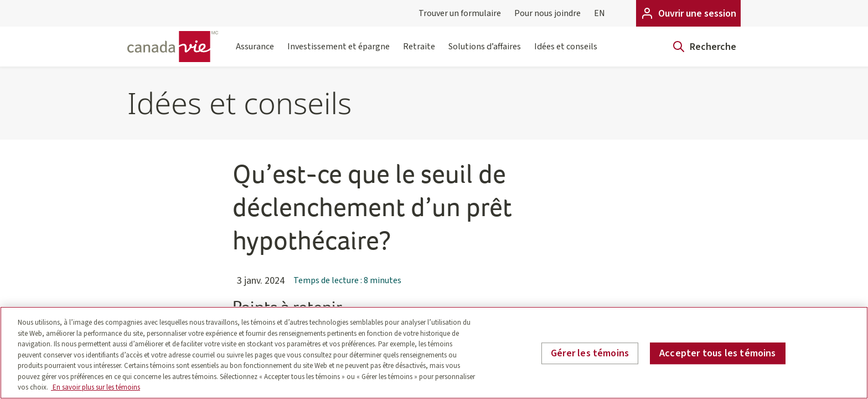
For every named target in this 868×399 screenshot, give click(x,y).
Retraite (419, 53)
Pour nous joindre (547, 13)
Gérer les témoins (590, 353)
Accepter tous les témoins (718, 353)
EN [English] (600, 13)
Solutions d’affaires (485, 53)
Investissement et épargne (339, 53)
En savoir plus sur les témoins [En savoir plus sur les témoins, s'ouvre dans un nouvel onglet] (95, 387)
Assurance (255, 53)
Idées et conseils (566, 53)
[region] (434, 353)
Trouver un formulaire (460, 13)
